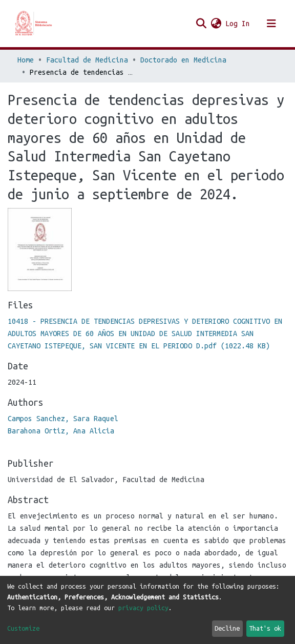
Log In (238, 24)
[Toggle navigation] (271, 24)
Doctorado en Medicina (183, 60)
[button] (216, 24)
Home (26, 60)
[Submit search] (201, 24)
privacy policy (143, 608)
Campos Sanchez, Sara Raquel (63, 419)
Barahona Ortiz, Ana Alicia (61, 431)
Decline (227, 628)
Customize (23, 628)
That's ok (265, 628)
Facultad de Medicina (87, 60)
